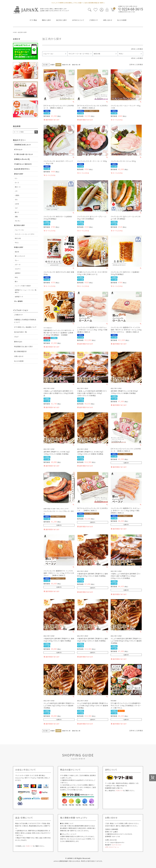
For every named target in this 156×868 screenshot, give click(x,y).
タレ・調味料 (18, 301)
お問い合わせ (19, 356)
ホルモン (18, 221)
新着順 (53, 65)
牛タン (17, 243)
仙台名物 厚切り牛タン (22, 169)
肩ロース (18, 187)
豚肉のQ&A (18, 342)
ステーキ (18, 265)
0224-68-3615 (117, 845)
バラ (16, 191)
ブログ (16, 337)
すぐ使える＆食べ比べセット (24, 154)
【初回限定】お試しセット (22, 145)
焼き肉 (17, 252)
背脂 (16, 217)
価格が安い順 (66, 65)
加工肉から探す (19, 225)
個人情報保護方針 (20, 351)
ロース (17, 183)
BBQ (16, 277)
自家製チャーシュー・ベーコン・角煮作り (26, 291)
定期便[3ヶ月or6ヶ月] (22, 159)
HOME (15, 32)
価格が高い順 (76, 65)
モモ (16, 200)
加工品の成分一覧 (20, 332)
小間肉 (17, 195)
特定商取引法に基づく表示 (23, 347)
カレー (17, 260)
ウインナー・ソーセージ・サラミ (25, 234)
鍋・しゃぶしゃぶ (20, 256)
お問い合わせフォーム (112, 847)
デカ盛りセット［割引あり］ (23, 164)
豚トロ (17, 212)
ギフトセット (18, 149)
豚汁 (16, 281)
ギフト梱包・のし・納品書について (25, 327)
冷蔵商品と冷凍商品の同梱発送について (25, 321)
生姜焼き (18, 273)
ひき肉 (17, 204)
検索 (36, 132)
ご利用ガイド (18, 315)
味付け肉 (18, 238)
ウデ (16, 208)
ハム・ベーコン (19, 230)
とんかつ (18, 269)
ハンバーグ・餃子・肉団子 (23, 286)
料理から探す (19, 247)
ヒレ (16, 178)
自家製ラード (19, 297)
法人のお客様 (19, 361)
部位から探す (19, 174)
